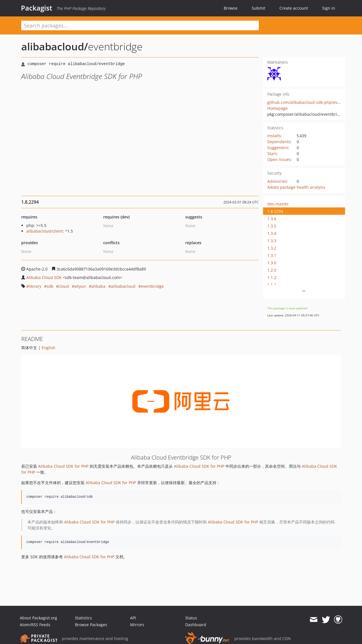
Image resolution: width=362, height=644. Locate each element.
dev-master (278, 204)
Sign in (329, 8)
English (49, 348)
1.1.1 (272, 285)
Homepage (277, 108)
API (133, 618)
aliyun (80, 286)
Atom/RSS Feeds (35, 625)
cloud (64, 286)
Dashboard (196, 625)
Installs (274, 136)
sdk (50, 286)
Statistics (83, 618)
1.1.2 (272, 277)
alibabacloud (123, 286)
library (35, 286)
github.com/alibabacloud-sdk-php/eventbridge (312, 102)
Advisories (277, 181)
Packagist (37, 8)
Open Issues (279, 159)
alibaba (98, 286)
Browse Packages (91, 625)
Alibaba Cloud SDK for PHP (63, 466)
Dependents (279, 142)
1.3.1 (272, 255)
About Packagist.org (38, 618)
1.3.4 (272, 233)
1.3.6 (272, 219)
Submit (258, 8)
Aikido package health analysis (296, 187)
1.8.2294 (275, 211)
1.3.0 (272, 263)
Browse (231, 8)
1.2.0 (272, 270)
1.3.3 (272, 241)
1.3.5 (272, 226)
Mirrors (137, 625)
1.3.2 (272, 248)
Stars (272, 154)
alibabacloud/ (55, 47)
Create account (294, 8)
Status (191, 618)
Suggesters (278, 148)
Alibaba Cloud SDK (44, 277)
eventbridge (152, 286)
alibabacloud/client (45, 231)
